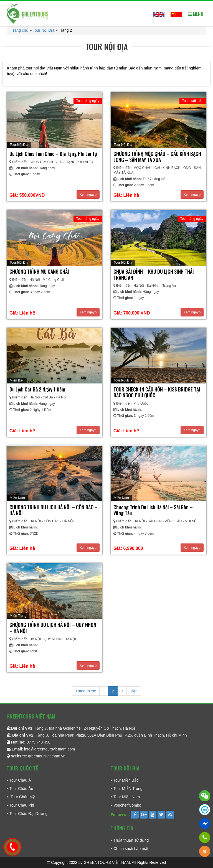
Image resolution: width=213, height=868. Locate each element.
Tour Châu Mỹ (22, 797)
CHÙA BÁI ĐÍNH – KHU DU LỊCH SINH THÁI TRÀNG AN (154, 275)
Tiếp (134, 691)
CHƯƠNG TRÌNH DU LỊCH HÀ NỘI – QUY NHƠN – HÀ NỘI (53, 628)
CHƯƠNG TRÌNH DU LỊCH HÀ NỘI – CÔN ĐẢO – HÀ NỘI (54, 510)
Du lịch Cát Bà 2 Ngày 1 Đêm (37, 389)
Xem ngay (88, 194)
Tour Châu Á (20, 780)
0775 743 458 (39, 742)
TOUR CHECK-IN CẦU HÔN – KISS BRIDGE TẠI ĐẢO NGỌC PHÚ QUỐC (157, 392)
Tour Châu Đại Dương (28, 814)
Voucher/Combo (127, 805)
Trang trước (86, 691)
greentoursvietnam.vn (47, 756)
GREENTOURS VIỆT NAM (107, 862)
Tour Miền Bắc (126, 780)
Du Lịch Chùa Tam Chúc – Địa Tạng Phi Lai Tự (53, 154)
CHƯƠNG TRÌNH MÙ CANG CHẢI (39, 271)
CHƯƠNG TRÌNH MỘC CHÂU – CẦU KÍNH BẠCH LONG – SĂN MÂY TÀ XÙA (157, 157)
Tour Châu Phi (22, 805)
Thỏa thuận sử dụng (131, 840)
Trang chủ (20, 30)
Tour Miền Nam (127, 797)
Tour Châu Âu (21, 789)
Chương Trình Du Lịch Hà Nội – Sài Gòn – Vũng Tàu (153, 510)
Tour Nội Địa (44, 30)
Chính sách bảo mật (131, 849)
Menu (196, 14)
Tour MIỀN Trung (128, 789)
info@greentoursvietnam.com (50, 749)
